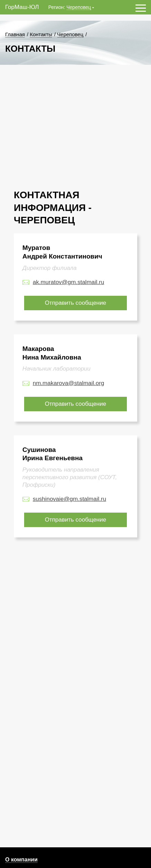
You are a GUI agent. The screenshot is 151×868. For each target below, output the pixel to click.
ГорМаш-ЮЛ (22, 7)
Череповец (79, 7)
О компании (21, 860)
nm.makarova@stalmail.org (68, 383)
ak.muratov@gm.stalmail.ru (68, 282)
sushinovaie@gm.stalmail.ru (69, 499)
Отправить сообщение (75, 303)
